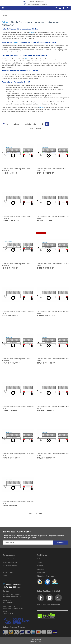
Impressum (40, 566)
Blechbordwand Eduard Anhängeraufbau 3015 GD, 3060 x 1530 (17, 265)
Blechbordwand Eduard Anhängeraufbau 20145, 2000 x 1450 (16, 170)
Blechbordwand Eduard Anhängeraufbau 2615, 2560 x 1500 (53, 217)
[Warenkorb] (67, 8)
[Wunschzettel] (64, 8)
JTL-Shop (39, 642)
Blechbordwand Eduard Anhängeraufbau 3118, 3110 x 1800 (18, 312)
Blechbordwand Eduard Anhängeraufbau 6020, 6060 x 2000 (18, 502)
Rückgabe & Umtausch (9, 569)
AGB (38, 559)
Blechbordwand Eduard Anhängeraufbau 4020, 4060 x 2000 (18, 407)
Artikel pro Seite (31, 124)
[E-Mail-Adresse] (28, 543)
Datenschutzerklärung (34, 536)
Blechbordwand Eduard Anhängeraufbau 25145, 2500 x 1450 (16, 217)
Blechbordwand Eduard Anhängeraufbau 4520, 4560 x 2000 (18, 455)
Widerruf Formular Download (11, 559)
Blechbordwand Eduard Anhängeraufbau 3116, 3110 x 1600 (53, 265)
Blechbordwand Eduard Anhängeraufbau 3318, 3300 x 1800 (53, 312)
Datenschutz (41, 569)
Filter (6, 124)
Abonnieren (61, 542)
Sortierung (16, 124)
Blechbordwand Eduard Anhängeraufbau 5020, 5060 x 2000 (53, 455)
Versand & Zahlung (8, 572)
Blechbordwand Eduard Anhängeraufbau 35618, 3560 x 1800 (16, 360)
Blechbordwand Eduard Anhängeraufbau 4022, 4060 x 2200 (53, 407)
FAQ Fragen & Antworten (10, 566)
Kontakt (5, 576)
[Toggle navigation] (3, 8)
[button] (57, 8)
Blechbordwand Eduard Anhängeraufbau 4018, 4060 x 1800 (53, 360)
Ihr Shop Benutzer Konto (10, 562)
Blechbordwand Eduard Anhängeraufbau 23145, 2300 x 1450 (52, 170)
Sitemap (39, 562)
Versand (23, 635)
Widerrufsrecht (41, 573)
